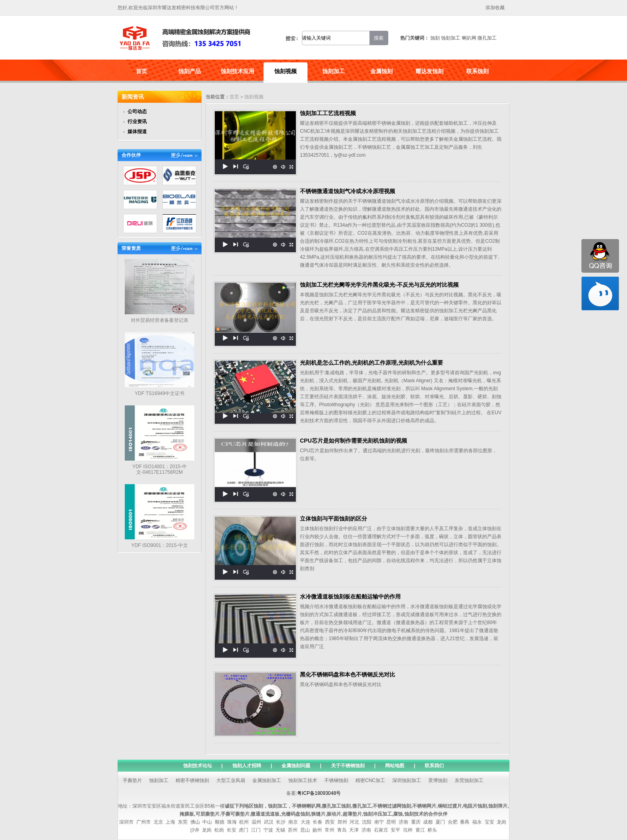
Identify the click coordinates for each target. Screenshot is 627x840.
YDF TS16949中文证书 (160, 393)
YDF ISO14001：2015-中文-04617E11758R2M (160, 470)
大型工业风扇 (231, 780)
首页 (142, 71)
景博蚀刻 (438, 780)
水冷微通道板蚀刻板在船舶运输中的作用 (350, 597)
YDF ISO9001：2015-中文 (159, 545)
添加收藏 (495, 8)
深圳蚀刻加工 (407, 780)
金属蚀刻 (381, 71)
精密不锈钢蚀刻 (192, 780)
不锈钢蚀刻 (336, 780)
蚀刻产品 (190, 71)
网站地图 (395, 766)
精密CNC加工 (370, 780)
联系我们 (434, 766)
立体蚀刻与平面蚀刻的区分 (333, 519)
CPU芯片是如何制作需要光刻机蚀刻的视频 (353, 441)
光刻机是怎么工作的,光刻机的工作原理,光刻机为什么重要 (371, 363)
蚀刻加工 (451, 38)
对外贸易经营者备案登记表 (160, 320)
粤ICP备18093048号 (319, 793)
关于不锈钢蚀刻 (348, 766)
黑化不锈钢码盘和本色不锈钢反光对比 (347, 674)
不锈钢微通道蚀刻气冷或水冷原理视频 (347, 191)
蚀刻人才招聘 (247, 766)
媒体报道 (137, 132)
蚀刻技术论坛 (198, 766)
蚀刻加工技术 (303, 780)
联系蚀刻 (477, 71)
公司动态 (137, 112)
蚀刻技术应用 (238, 71)
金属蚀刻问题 (296, 766)
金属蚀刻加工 (267, 780)
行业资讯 (137, 122)
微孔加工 (487, 38)
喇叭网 (469, 38)
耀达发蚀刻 (429, 71)
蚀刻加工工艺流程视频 (328, 113)
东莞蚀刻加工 (469, 780)
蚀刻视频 (286, 71)
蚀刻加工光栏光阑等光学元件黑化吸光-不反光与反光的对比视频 (379, 285)
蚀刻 (435, 38)
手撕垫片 (132, 780)
